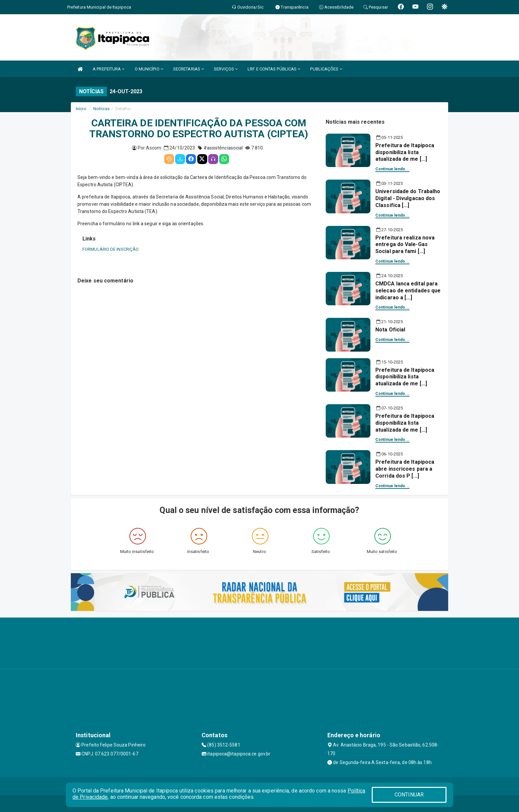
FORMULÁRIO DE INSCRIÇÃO (111, 249)
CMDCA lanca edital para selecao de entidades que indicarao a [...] (408, 291)
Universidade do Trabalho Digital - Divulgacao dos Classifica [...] (408, 198)
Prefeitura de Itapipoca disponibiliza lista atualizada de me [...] (405, 152)
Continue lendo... (392, 169)
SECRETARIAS (189, 69)
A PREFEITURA (109, 69)
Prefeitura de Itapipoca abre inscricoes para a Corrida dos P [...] (405, 469)
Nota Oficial (390, 330)
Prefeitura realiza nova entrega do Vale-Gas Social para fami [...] (405, 245)
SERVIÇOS (226, 69)
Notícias (101, 109)
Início (81, 109)
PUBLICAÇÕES (326, 69)
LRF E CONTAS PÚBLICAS (274, 69)
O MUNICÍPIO (149, 69)
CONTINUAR (409, 795)
